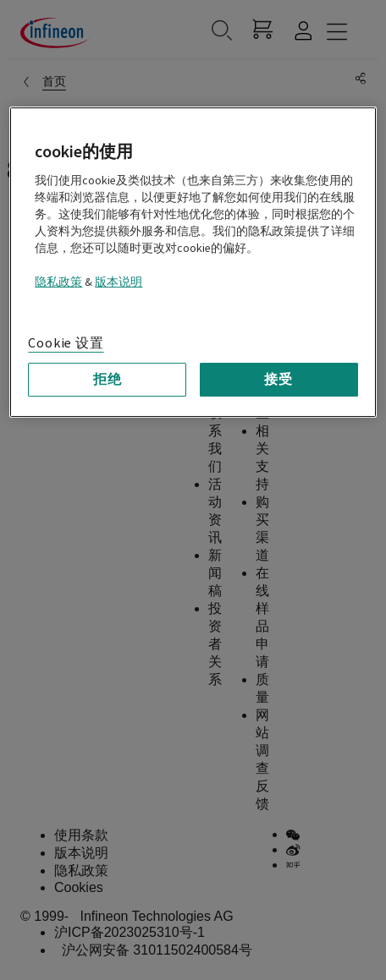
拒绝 (108, 380)
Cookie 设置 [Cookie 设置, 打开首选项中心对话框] (66, 343)
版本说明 (119, 282)
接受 (278, 380)
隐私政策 (58, 282)
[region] (193, 262)
